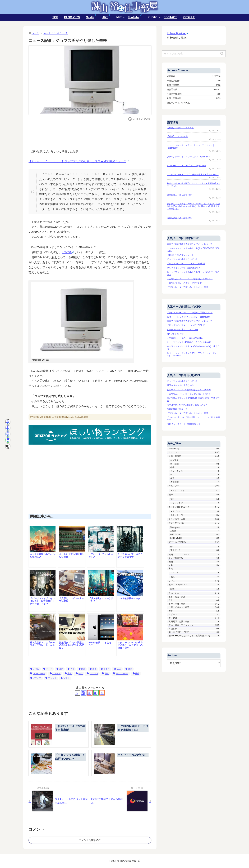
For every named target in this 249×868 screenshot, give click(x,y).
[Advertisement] (91, 134)
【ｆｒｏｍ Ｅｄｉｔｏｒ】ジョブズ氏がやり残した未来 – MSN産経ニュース (79, 161)
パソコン (92, 674)
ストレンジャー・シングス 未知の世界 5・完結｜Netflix (193, 175)
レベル (35, 669)
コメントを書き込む (90, 840)
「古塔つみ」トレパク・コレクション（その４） (190, 279)
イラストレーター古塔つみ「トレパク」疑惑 (188, 287)
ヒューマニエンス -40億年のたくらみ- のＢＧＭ (189, 342)
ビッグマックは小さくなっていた (182, 259)
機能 (136, 674)
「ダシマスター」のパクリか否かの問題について (190, 313)
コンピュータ (38, 674)
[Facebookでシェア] (8, 428)
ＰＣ (71, 669)
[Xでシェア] (8, 422)
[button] (8, 446)
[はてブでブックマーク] (8, 434)
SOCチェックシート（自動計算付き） (185, 268)
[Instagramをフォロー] (84, 693)
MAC (118, 669)
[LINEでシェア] (8, 440)
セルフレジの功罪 (175, 334)
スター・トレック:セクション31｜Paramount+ (188, 317)
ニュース (55, 674)
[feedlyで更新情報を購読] (96, 693)
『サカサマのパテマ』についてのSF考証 (186, 264)
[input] (194, 54)
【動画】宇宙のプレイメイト (180, 128)
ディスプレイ (121, 674)
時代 (79, 674)
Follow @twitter (178, 33)
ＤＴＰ (105, 669)
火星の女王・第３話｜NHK (179, 195)
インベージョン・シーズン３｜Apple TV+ (186, 166)
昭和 (82, 669)
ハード (48, 669)
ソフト (65, 678)
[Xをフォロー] (78, 693)
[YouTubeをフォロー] (90, 693)
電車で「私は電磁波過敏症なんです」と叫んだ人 (190, 244)
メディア (36, 678)
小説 (68, 674)
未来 (93, 669)
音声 (60, 669)
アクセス (51, 678)
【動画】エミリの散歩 (177, 136)
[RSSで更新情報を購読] (102, 693)
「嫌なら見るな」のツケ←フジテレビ (185, 283)
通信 (129, 669)
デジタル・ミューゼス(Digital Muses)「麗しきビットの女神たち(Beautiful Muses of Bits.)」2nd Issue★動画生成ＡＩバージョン (193, 206)
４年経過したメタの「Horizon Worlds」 (185, 338)
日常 (106, 674)
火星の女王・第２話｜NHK (179, 218)
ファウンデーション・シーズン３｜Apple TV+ (188, 157)
